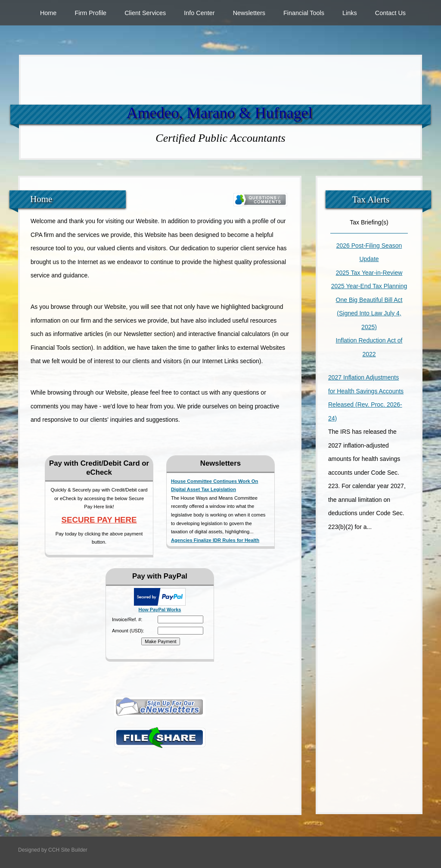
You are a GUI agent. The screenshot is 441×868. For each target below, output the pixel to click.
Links (350, 13)
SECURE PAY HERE (99, 520)
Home (48, 13)
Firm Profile (90, 13)
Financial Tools (304, 13)
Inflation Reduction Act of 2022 (369, 347)
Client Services (145, 13)
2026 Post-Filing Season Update (369, 252)
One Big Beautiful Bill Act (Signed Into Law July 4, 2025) (369, 313)
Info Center (199, 13)
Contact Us (390, 13)
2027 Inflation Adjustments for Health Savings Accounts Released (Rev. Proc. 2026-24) (366, 398)
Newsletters (249, 13)
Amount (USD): (128, 631)
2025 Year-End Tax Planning (369, 286)
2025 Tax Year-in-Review (369, 273)
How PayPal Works (160, 610)
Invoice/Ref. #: (127, 619)
